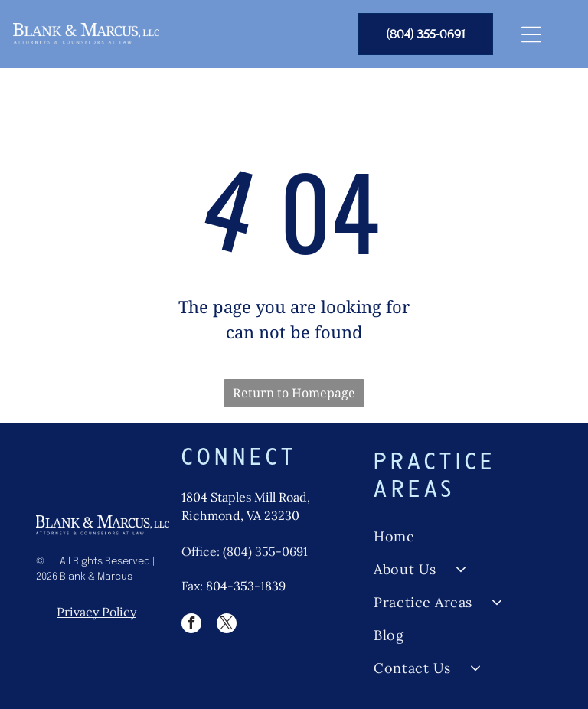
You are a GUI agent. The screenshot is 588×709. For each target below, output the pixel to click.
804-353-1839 (246, 586)
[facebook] (191, 625)
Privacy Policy (96, 612)
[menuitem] (462, 536)
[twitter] (227, 625)
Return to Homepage (294, 393)
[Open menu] (531, 34)
